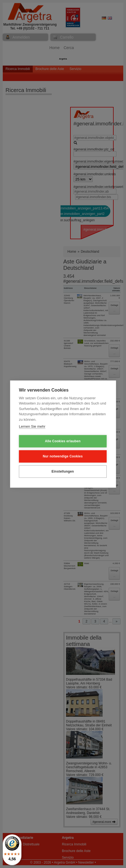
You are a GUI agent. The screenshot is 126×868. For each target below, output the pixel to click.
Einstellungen (63, 471)
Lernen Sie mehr (32, 426)
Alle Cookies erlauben (63, 441)
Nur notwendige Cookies (63, 456)
